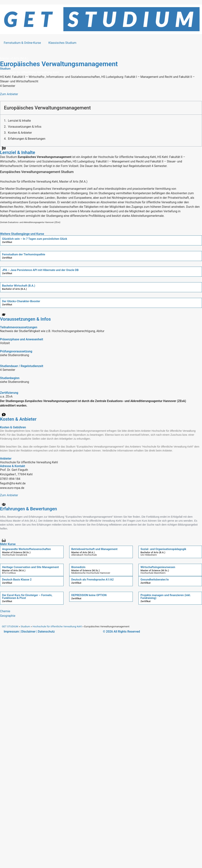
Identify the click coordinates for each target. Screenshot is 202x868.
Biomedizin (78, 567)
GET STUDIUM (10, 626)
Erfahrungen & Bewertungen (27, 139)
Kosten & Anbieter (20, 133)
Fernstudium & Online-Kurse (22, 43)
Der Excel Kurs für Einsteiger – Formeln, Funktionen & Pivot (27, 597)
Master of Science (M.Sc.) (16, 552)
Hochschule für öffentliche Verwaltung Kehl (57, 626)
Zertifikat (7, 242)
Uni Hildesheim (149, 555)
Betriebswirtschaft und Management (94, 549)
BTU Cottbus (9, 573)
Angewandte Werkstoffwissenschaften (26, 549)
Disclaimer (28, 632)
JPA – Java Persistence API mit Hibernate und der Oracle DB (40, 270)
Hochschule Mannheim (153, 573)
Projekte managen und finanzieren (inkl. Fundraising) (166, 597)
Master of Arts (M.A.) (83, 552)
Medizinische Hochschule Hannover (91, 573)
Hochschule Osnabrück (15, 555)
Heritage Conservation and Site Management (30, 567)
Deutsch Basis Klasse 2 (17, 580)
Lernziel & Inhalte (19, 121)
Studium (25, 626)
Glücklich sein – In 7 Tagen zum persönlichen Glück (35, 239)
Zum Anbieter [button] (9, 94)
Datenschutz (46, 632)
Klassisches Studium (63, 43)
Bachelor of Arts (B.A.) (14, 289)
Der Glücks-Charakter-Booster (21, 301)
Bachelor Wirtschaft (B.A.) (19, 286)
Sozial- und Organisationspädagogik (163, 549)
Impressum (11, 632)
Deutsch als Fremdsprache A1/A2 (92, 580)
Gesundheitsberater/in (155, 580)
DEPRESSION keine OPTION (89, 595)
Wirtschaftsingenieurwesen (158, 567)
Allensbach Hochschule (84, 555)
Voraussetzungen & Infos (25, 127)
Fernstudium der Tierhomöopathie (24, 254)
